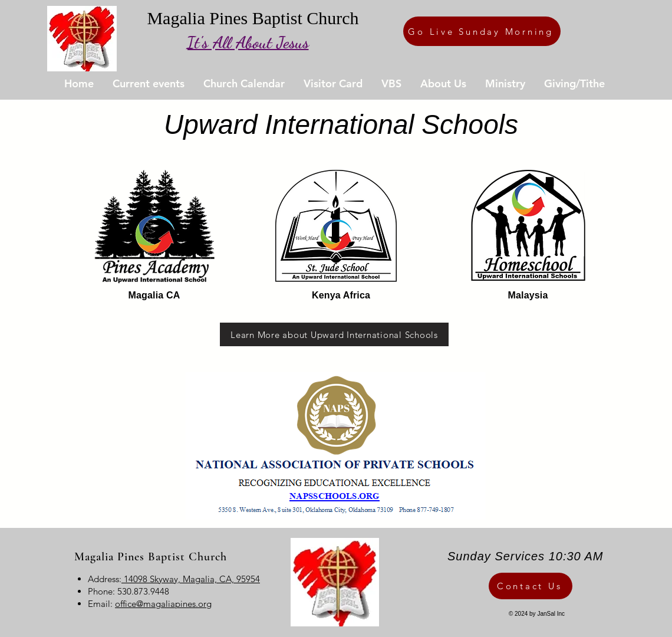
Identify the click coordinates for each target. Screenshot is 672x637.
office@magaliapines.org (163, 604)
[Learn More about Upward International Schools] (334, 334)
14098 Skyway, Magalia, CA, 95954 (191, 579)
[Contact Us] (531, 586)
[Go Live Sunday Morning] (482, 31)
